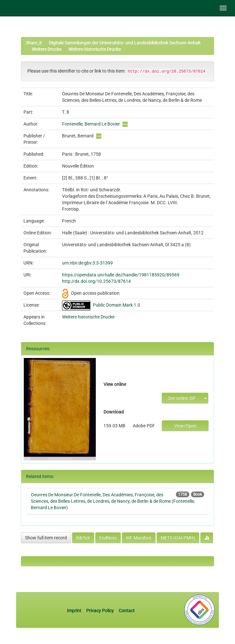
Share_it (34, 43)
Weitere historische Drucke (95, 49)
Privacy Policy (100, 611)
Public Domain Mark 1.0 (117, 305)
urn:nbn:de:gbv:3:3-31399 (87, 263)
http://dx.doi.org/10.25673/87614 (96, 281)
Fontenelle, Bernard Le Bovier (91, 124)
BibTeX (83, 538)
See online (182, 398)
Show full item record (46, 538)
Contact (127, 611)
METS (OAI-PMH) (178, 538)
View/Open (185, 426)
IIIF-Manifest (139, 538)
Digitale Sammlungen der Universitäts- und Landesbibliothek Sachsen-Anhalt (125, 43)
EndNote (108, 538)
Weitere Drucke (47, 49)
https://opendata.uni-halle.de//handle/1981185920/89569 (121, 275)
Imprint (75, 611)
